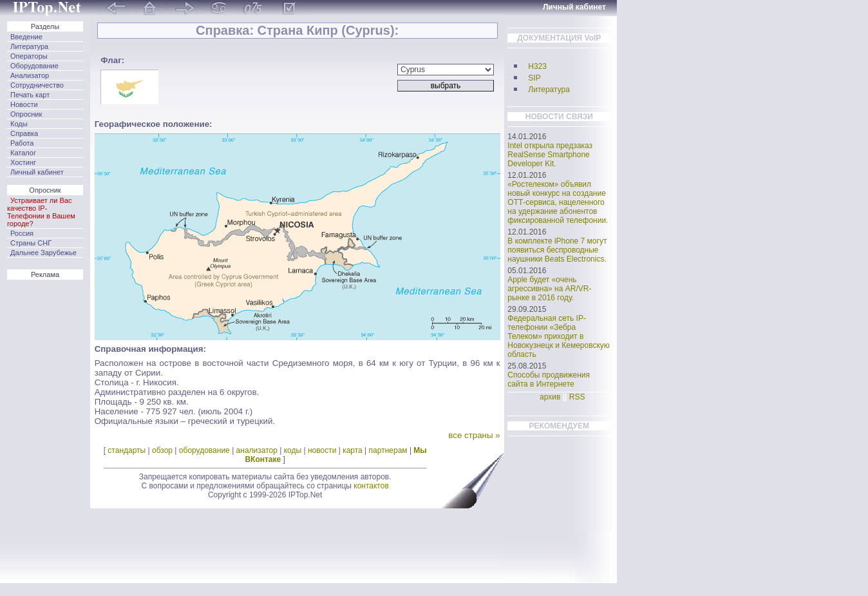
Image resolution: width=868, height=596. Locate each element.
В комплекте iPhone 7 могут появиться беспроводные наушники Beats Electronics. (557, 250)
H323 (537, 66)
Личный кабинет (37, 172)
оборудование (204, 450)
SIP (534, 78)
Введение (26, 37)
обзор (162, 450)
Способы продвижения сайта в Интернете (549, 380)
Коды (19, 124)
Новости (24, 104)
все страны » (474, 435)
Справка (24, 133)
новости (322, 450)
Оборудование (34, 66)
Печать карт (30, 95)
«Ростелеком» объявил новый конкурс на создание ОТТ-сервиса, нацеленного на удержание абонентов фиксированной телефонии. (558, 202)
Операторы (29, 56)
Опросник (26, 114)
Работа (22, 143)
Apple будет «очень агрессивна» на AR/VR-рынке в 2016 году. (549, 289)
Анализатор (30, 75)
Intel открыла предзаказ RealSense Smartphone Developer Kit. (550, 155)
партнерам (388, 450)
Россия (22, 233)
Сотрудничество (37, 85)
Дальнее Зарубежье (43, 253)
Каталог (23, 153)
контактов (371, 486)
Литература (29, 46)
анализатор (257, 450)
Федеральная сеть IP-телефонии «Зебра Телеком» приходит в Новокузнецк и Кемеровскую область (559, 336)
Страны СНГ (31, 243)
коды (293, 450)
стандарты (127, 450)
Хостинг (23, 162)
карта (353, 450)
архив (550, 397)
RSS (577, 397)
